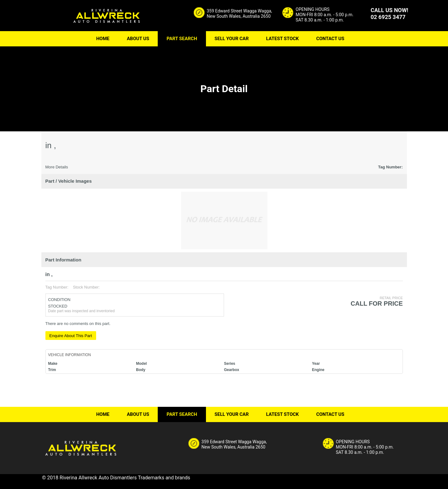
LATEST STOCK (282, 39)
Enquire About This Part (71, 336)
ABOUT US (138, 39)
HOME (103, 39)
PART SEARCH (182, 39)
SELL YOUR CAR (232, 39)
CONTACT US (330, 39)
